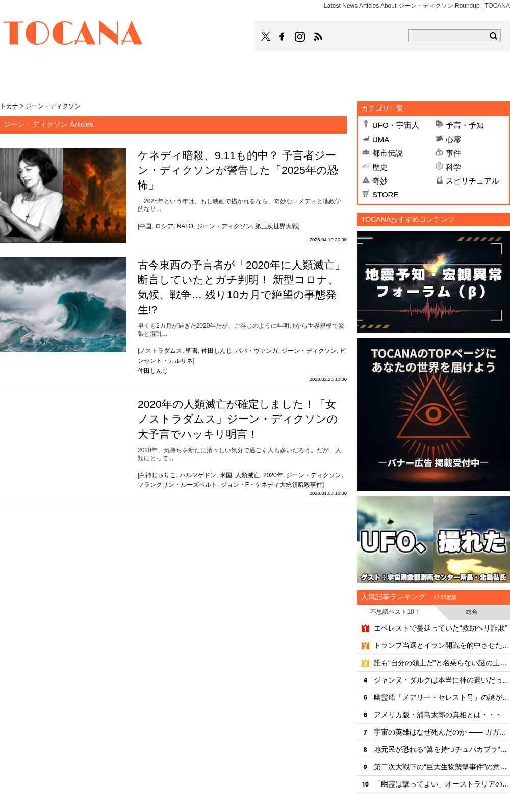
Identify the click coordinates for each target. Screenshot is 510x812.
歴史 (380, 167)
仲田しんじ (217, 351)
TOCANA (73, 35)
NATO (185, 226)
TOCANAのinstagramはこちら (300, 37)
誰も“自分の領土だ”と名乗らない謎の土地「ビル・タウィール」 (442, 663)
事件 (453, 153)
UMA (381, 139)
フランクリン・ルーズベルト (177, 485)
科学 (453, 167)
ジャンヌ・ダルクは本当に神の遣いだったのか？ (442, 680)
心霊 (453, 139)
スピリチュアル (473, 181)
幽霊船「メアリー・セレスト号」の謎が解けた (442, 697)
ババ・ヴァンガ (257, 351)
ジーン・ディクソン (224, 226)
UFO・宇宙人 (396, 125)
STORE (385, 194)
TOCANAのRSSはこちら (318, 37)
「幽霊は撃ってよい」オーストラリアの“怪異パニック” (442, 784)
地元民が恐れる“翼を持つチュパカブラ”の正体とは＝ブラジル (442, 749)
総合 (472, 612)
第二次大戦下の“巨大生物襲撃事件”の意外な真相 (442, 767)
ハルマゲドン (198, 475)
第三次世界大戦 (276, 226)
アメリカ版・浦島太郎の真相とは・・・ (438, 715)
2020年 (273, 475)
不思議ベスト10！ (395, 612)
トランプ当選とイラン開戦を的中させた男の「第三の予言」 (442, 645)
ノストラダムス (161, 351)
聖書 (192, 351)
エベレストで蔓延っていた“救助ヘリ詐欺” (440, 628)
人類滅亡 (247, 475)
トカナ (9, 106)
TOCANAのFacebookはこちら (282, 37)
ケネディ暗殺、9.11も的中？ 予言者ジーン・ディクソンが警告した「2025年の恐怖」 (238, 170)
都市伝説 (388, 153)
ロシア (164, 226)
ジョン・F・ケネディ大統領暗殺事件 (272, 485)
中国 (145, 226)
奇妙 (380, 181)
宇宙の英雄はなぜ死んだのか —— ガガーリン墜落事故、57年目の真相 (442, 732)
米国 (226, 475)
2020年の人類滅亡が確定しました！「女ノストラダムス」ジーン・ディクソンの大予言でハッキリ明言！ (238, 419)
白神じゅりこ (158, 475)
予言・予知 (465, 125)
